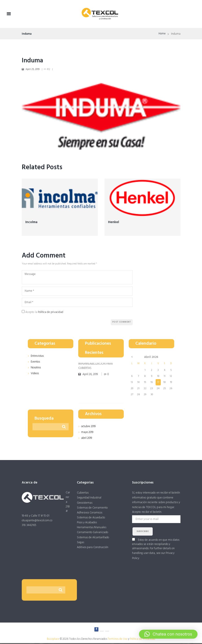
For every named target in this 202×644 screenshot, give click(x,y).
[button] (168, 634)
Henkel (114, 222)
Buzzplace (52, 640)
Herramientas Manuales (92, 529)
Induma (33, 61)
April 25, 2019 (33, 70)
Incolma (32, 222)
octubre (89, 427)
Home (162, 34)
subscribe (143, 532)
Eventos (35, 362)
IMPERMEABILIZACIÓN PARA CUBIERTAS (96, 366)
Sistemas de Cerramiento (92, 509)
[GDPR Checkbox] (23, 312)
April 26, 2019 (91, 375)
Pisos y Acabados (87, 524)
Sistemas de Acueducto (91, 519)
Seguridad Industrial (89, 498)
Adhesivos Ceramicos (90, 514)
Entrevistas (37, 357)
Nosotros (36, 368)
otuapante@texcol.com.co (38, 521)
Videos (35, 374)
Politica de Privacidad (143, 640)
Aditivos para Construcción (93, 549)
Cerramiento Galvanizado (93, 534)
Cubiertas (83, 493)
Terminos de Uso (117, 640)
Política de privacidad (51, 313)
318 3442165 (29, 526)
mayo (88, 433)
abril (87, 438)
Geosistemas (85, 504)
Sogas (81, 544)
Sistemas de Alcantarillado (93, 539)
